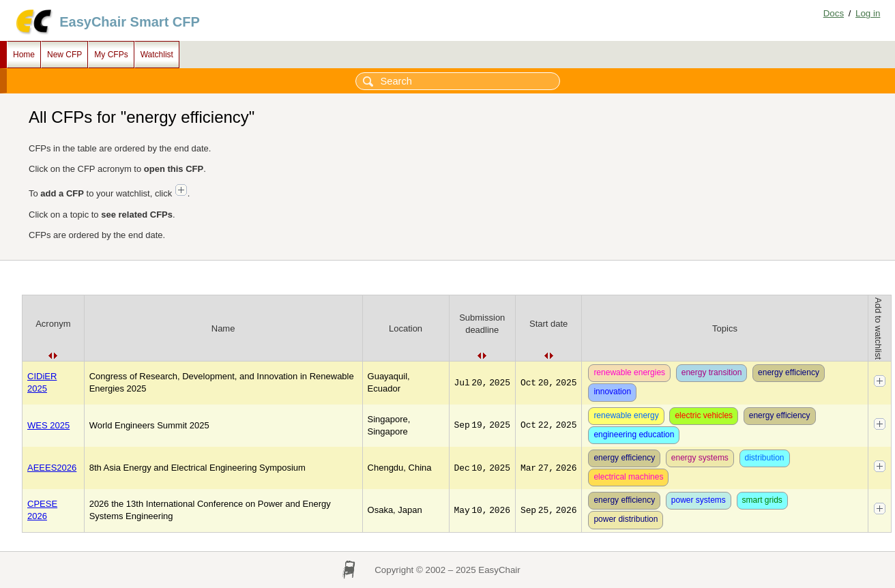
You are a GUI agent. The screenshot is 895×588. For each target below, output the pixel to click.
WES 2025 (48, 425)
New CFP (64, 55)
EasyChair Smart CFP (130, 22)
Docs (834, 13)
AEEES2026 (52, 468)
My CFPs (111, 55)
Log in (868, 13)
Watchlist (157, 55)
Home (24, 55)
